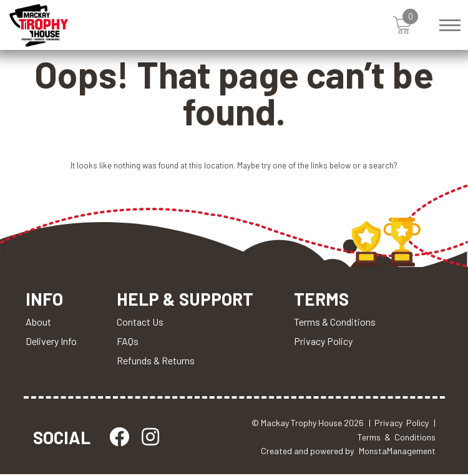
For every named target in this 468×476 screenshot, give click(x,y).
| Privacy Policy (399, 425)
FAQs (128, 343)
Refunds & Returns (156, 362)
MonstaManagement (397, 453)
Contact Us (141, 323)
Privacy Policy (325, 343)
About (38, 323)
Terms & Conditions (337, 323)
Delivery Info (51, 343)
